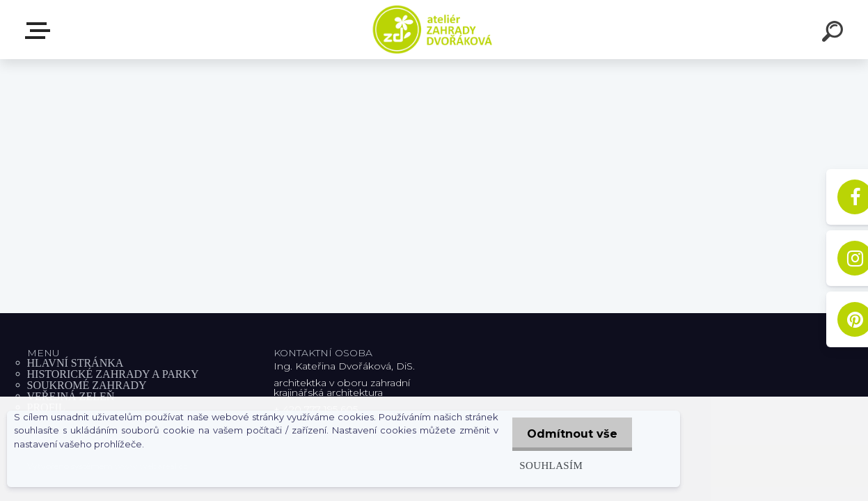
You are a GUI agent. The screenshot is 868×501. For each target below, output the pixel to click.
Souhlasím (546, 465)
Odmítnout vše (570, 434)
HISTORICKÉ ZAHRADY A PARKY (113, 374)
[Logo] (434, 30)
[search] (835, 33)
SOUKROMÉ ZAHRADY (87, 385)
